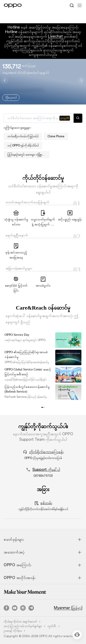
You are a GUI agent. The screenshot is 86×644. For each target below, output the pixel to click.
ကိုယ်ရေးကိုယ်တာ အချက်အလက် (20, 622)
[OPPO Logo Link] (13, 6)
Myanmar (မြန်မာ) (68, 608)
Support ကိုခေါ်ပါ (46, 470)
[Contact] (77, 635)
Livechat (56, 36)
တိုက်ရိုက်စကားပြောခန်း (46, 452)
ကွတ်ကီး (52, 626)
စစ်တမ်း (46, 503)
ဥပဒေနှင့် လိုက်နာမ (13, 631)
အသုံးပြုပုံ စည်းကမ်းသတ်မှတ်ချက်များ (23, 626)
